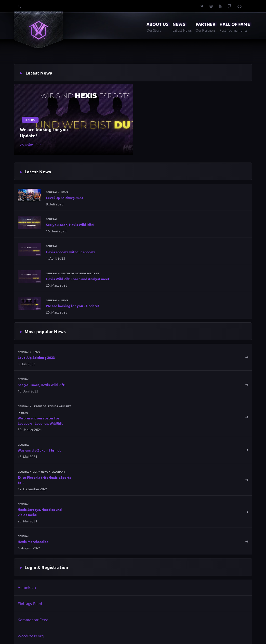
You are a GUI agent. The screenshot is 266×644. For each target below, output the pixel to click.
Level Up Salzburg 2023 (65, 198)
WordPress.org (31, 636)
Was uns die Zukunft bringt (39, 450)
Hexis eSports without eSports (71, 252)
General (30, 120)
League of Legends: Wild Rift (80, 273)
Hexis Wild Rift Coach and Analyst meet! (78, 279)
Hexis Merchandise (33, 542)
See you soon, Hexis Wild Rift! (70, 225)
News (64, 192)
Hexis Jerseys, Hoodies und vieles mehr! (40, 512)
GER (35, 472)
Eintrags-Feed (30, 604)
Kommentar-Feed (33, 619)
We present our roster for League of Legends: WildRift (40, 421)
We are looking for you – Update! (46, 132)
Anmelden (27, 587)
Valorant (58, 472)
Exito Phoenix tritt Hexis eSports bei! (44, 480)
